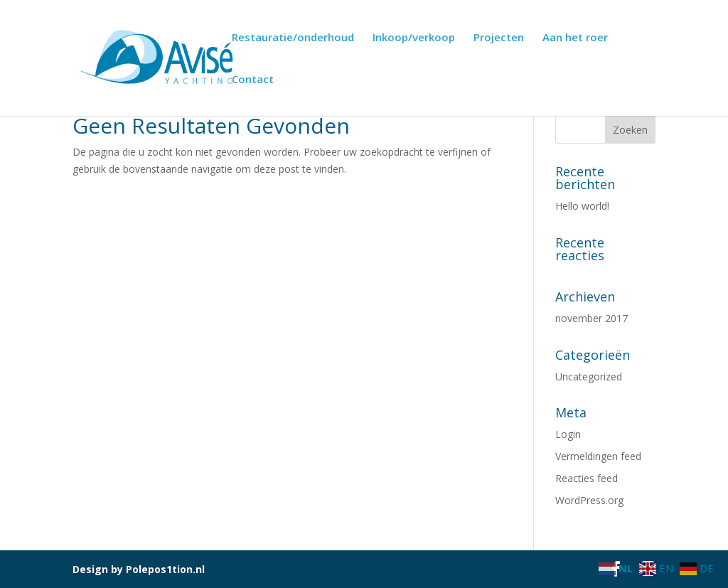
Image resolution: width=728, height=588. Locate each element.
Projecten (499, 38)
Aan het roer (575, 38)
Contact (253, 80)
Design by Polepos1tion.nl (139, 569)
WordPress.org (589, 500)
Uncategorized (589, 376)
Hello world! (582, 206)
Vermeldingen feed (598, 456)
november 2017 (591, 318)
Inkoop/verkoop (414, 38)
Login (568, 434)
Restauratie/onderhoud (293, 38)
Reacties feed (587, 478)
